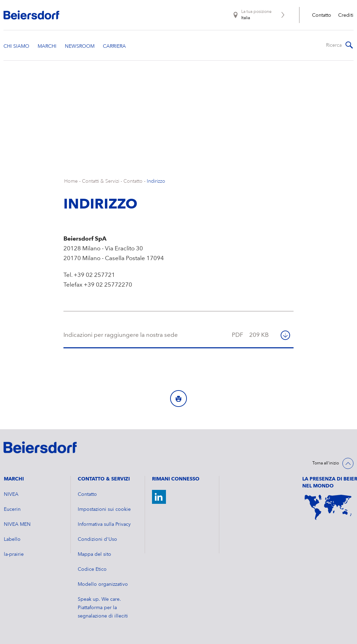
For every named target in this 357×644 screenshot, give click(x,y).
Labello (12, 539)
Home (71, 181)
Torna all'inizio (326, 463)
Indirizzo (156, 181)
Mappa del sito (94, 554)
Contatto (322, 15)
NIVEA (11, 494)
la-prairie (14, 554)
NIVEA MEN (17, 524)
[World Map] (328, 507)
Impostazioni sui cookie (104, 509)
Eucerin (12, 509)
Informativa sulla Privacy (104, 524)
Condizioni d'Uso (97, 539)
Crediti (346, 15)
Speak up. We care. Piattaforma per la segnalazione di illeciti (103, 608)
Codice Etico (92, 569)
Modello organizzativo (103, 584)
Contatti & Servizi (101, 181)
